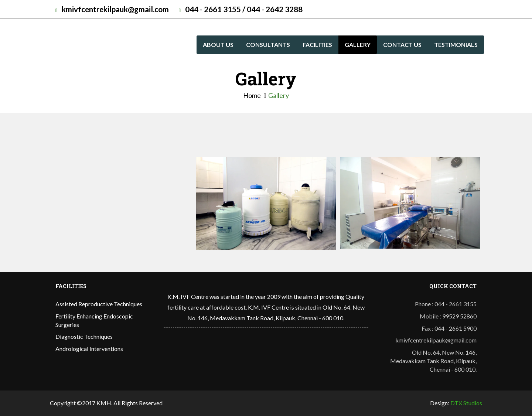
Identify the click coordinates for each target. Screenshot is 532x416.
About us (218, 45)
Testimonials (456, 45)
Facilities (317, 45)
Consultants (268, 45)
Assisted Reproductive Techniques (99, 304)
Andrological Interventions (89, 349)
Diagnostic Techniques (84, 336)
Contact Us (402, 45)
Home (252, 95)
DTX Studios (466, 403)
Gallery (358, 45)
